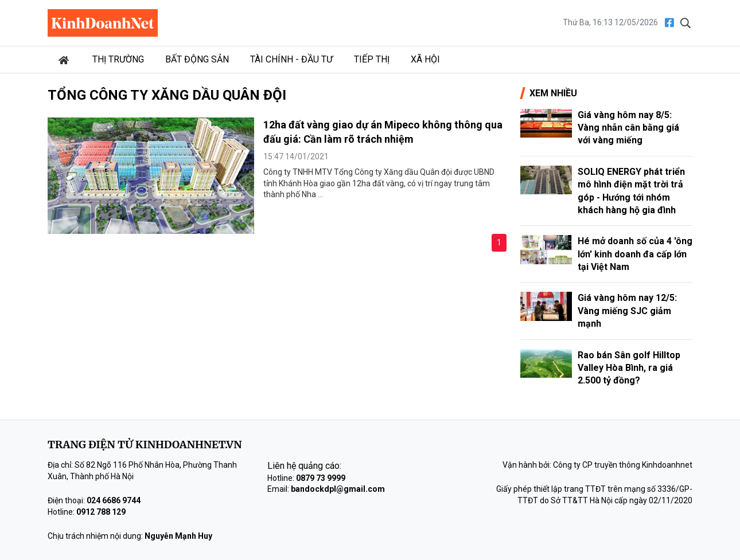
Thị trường (118, 59)
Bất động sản (197, 59)
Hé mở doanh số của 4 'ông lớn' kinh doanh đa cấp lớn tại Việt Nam (635, 254)
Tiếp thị (372, 59)
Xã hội (425, 59)
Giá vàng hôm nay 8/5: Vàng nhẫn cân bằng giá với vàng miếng (628, 128)
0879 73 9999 (321, 478)
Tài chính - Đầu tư (291, 59)
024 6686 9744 (114, 500)
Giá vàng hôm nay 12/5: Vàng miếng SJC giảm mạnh (627, 311)
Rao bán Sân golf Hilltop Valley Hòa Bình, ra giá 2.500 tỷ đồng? (629, 368)
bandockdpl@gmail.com (338, 489)
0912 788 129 (101, 512)
